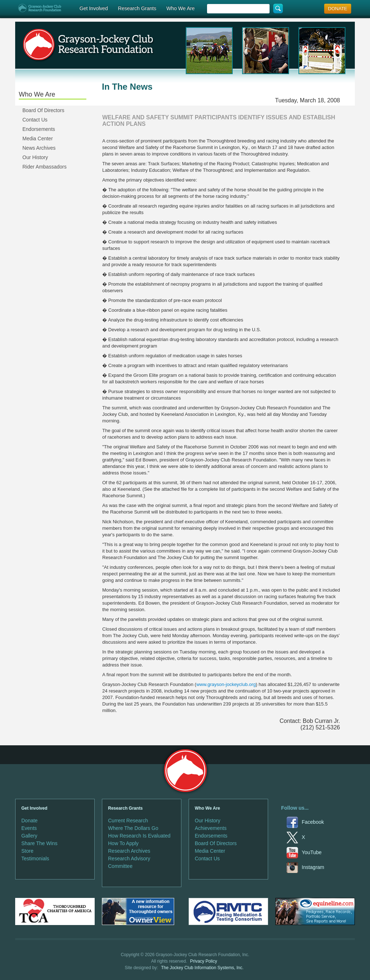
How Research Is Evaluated (139, 836)
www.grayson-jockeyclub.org (226, 684)
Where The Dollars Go (133, 828)
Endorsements (39, 129)
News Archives (39, 148)
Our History (35, 157)
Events (29, 828)
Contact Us (35, 120)
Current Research (128, 821)
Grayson (185, 771)
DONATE (338, 8)
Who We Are (180, 8)
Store (27, 851)
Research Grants (137, 8)
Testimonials (35, 858)
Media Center (38, 139)
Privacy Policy (204, 961)
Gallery (29, 836)
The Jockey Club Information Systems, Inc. (202, 968)
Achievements (211, 828)
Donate (29, 821)
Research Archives (129, 851)
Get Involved (94, 8)
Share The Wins (39, 843)
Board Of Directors (43, 110)
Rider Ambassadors (44, 167)
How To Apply (123, 843)
